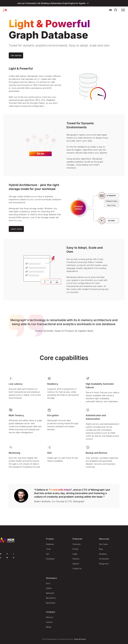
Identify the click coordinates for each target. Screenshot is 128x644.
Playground (104, 564)
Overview (76, 544)
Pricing (75, 549)
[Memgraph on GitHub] (115, 10)
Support (76, 564)
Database (50, 544)
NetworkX (50, 593)
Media (49, 627)
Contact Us (77, 568)
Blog (101, 549)
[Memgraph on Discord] (110, 10)
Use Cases (103, 544)
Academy (103, 554)
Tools (48, 549)
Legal (75, 554)
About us (50, 617)
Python (49, 588)
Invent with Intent (60, 490)
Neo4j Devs (51, 598)
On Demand (104, 559)
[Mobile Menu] (123, 10)
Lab (47, 554)
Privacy (83, 639)
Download (50, 559)
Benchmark (51, 603)
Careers (49, 622)
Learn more (16, 229)
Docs (48, 583)
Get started (16, 55)
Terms (76, 639)
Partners (76, 559)
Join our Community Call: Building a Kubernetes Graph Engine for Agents (51, 3)
